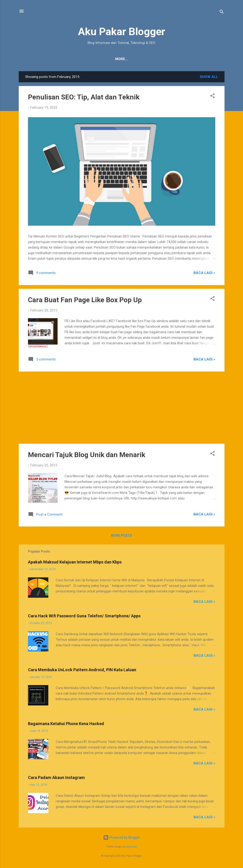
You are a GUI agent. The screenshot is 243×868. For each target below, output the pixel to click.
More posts (121, 536)
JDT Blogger (140, 59)
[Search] (222, 13)
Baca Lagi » (204, 273)
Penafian (111, 59)
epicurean (132, 847)
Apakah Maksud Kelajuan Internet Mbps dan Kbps (75, 562)
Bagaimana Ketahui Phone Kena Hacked (66, 724)
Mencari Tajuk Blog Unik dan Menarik (87, 455)
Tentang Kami (81, 59)
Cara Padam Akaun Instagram (56, 777)
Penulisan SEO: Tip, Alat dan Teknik (84, 97)
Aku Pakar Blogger (121, 32)
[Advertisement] (122, 408)
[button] (212, 97)
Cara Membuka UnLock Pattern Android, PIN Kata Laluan (82, 670)
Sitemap (168, 59)
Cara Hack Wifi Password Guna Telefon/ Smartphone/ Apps (84, 616)
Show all (209, 77)
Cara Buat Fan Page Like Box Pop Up (85, 300)
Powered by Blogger (121, 837)
